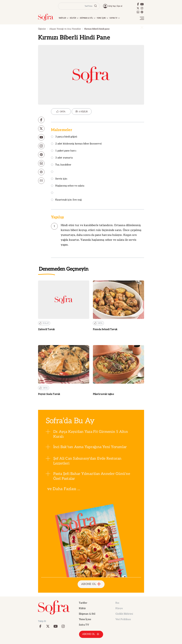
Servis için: (59, 179)
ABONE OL (91, 584)
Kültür (82, 608)
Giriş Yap (112, 6)
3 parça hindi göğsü (64, 137)
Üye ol (120, 6)
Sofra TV (84, 625)
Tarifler (83, 603)
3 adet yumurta (62, 158)
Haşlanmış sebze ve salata (68, 186)
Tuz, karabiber (61, 165)
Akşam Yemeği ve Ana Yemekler (65, 29)
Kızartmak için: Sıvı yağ (66, 200)
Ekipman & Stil (87, 614)
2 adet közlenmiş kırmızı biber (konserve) (76, 144)
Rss (117, 603)
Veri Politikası (123, 619)
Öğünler (42, 29)
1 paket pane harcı (64, 151)
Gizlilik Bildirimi (124, 614)
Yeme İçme (85, 619)
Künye (119, 608)
